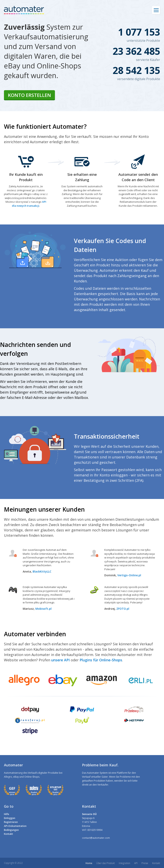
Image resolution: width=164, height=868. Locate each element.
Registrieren (11, 822)
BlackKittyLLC (42, 571)
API (136, 863)
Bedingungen (11, 830)
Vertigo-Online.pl (129, 575)
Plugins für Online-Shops (101, 660)
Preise (145, 863)
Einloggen (10, 818)
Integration (124, 863)
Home (89, 863)
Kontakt (8, 834)
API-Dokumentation (15, 826)
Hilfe (7, 814)
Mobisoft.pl (43, 609)
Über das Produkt (106, 863)
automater (24, 10)
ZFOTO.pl (123, 609)
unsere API (60, 660)
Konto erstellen (29, 95)
